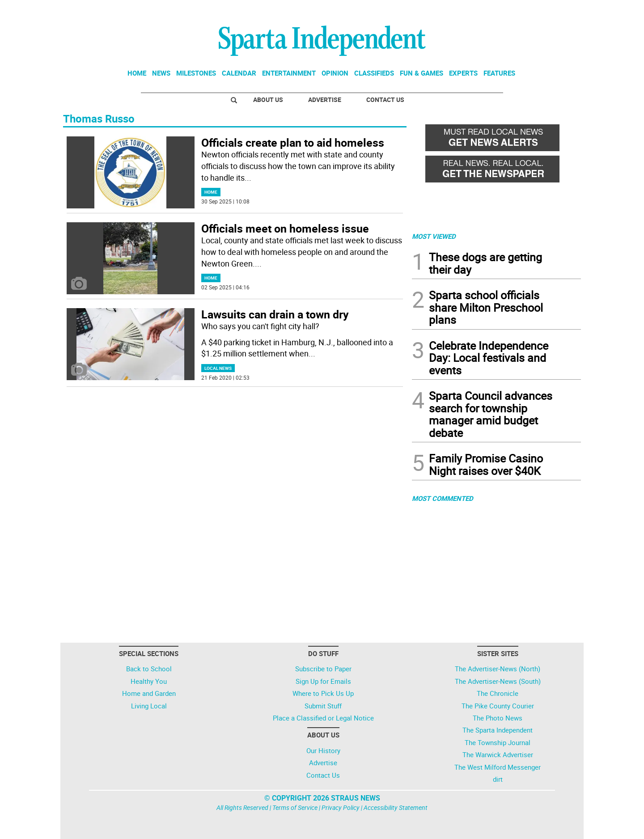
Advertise (325, 100)
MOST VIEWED (434, 236)
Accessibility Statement (396, 807)
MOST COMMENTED (443, 498)
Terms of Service (295, 807)
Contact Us (385, 100)
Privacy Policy (341, 807)
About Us (268, 100)
